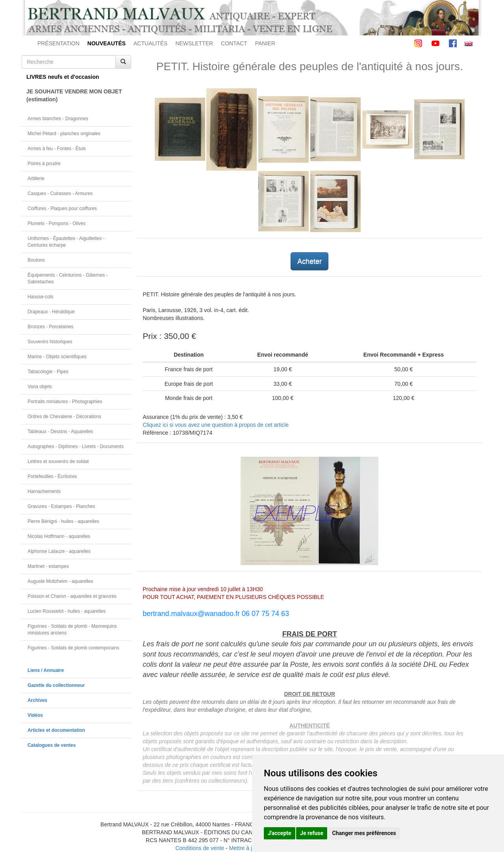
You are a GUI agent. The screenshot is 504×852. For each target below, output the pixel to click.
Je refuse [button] (312, 833)
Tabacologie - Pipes (48, 372)
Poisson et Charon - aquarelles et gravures (72, 596)
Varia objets (40, 387)
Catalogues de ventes (52, 745)
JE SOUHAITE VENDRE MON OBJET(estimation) (74, 95)
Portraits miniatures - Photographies (65, 402)
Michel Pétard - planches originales (64, 134)
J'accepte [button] (280, 833)
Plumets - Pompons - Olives (57, 223)
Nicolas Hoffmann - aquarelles (59, 536)
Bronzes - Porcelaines (50, 327)
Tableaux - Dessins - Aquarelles (60, 432)
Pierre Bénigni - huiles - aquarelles (63, 521)
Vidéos (35, 715)
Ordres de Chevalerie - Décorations (64, 417)
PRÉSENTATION (58, 43)
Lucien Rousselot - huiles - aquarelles (67, 611)
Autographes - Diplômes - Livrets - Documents (76, 446)
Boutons (36, 260)
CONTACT (234, 43)
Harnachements (44, 491)
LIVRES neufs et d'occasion (63, 77)
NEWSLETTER (194, 43)
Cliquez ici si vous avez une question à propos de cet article (216, 425)
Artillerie (36, 179)
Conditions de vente (200, 848)
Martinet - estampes (48, 566)
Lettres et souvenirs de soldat (58, 461)
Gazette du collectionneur (56, 685)
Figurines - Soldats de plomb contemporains (73, 648)
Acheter (309, 261)
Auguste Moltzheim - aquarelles (60, 581)
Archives (37, 700)
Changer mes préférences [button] (364, 833)
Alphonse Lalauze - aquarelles (59, 551)
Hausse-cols (40, 297)
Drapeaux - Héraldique (51, 312)
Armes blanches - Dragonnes (58, 119)
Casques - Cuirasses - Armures (60, 193)
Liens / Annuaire (46, 670)
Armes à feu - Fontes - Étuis (57, 149)
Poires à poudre (44, 164)
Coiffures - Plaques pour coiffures (62, 208)
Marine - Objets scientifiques (57, 357)
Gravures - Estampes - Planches (61, 506)
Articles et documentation (56, 730)
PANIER (265, 43)
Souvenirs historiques (50, 342)
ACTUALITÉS (150, 43)
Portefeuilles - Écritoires (52, 476)
